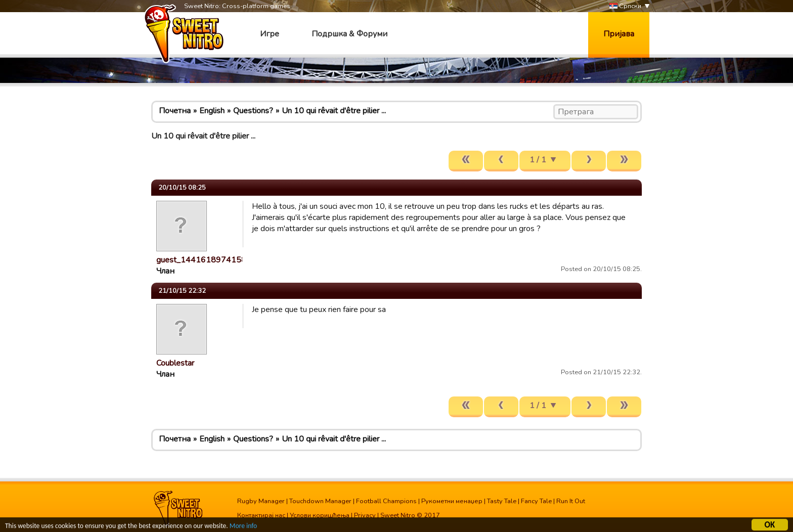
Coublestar (175, 363)
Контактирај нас (261, 515)
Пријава (619, 34)
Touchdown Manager (320, 501)
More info (243, 527)
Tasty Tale (502, 501)
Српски (625, 6)
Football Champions (386, 501)
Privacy (365, 515)
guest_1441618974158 (201, 260)
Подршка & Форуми (349, 34)
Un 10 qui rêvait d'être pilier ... (334, 111)
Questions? (253, 111)
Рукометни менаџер (452, 501)
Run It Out (571, 501)
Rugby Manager (261, 501)
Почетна (175, 111)
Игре (270, 34)
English (212, 111)
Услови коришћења (320, 515)
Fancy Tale (536, 501)
